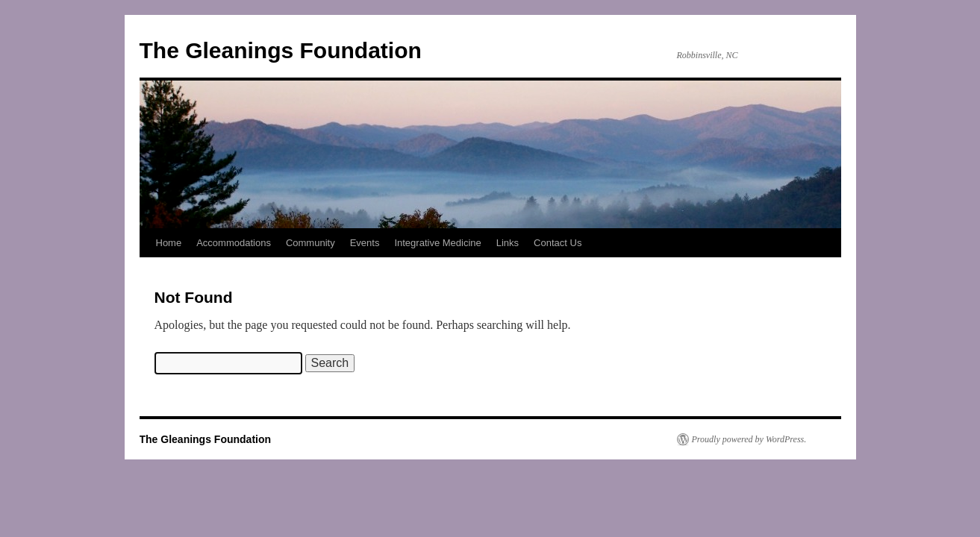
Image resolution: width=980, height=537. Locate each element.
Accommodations (234, 243)
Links (508, 243)
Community (310, 243)
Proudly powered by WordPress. (749, 439)
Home (169, 243)
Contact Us (558, 243)
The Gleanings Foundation (281, 50)
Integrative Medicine (437, 243)
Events (365, 243)
